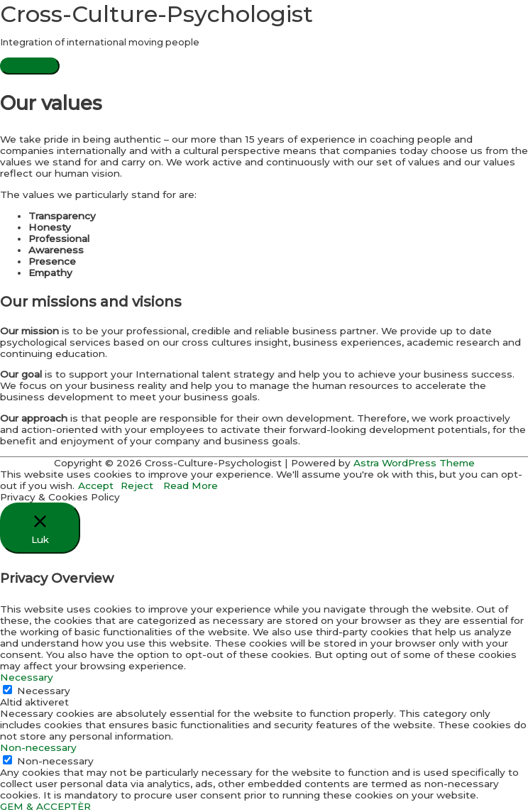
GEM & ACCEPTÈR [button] (45, 806)
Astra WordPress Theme (414, 463)
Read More (191, 485)
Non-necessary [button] (38, 747)
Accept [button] (96, 485)
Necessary (44, 691)
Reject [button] (137, 485)
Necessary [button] (27, 677)
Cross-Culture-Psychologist (156, 14)
